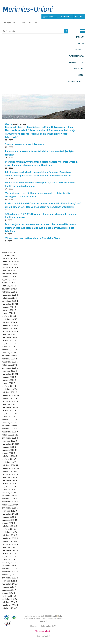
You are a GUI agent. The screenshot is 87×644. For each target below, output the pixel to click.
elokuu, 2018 (8, 523)
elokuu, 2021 (8, 416)
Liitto (81, 43)
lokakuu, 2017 (9, 553)
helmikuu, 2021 (10, 435)
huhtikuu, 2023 (9, 359)
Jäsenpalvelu (50, 17)
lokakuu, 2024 (9, 307)
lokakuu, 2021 (9, 410)
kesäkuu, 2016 (9, 596)
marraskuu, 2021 (10, 407)
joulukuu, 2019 (9, 477)
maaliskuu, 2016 (10, 605)
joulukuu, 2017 (9, 547)
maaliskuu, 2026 (10, 261)
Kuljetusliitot (25, 23)
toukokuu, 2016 (10, 599)
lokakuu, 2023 (9, 340)
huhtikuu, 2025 (9, 292)
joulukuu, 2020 (9, 441)
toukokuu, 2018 (10, 532)
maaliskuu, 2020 (10, 468)
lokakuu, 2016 (9, 587)
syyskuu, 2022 (9, 380)
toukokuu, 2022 (10, 389)
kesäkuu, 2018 (9, 529)
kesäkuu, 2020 (9, 459)
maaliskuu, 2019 (10, 502)
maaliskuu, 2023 (10, 362)
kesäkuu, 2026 (9, 252)
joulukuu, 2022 (9, 371)
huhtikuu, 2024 (9, 322)
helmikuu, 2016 (10, 608)
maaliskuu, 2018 (10, 538)
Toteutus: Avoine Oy (43, 631)
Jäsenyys (79, 50)
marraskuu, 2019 (11, 480)
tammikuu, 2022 (10, 401)
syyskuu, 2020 (10, 450)
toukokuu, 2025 (10, 289)
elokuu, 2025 (8, 283)
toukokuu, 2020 (10, 462)
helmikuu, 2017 (10, 575)
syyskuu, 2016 (9, 590)
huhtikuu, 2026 (9, 258)
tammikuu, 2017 (10, 578)
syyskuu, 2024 (9, 310)
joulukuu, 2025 (9, 270)
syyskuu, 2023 (9, 343)
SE (36, 23)
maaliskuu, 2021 (10, 432)
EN (43, 23)
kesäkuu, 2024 (9, 316)
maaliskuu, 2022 (10, 395)
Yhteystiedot (10, 23)
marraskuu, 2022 (10, 374)
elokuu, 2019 (8, 489)
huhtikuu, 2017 (9, 569)
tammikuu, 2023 (10, 368)
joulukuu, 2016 (9, 581)
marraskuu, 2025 (10, 273)
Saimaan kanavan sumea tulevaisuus (25, 144)
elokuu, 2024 (8, 313)
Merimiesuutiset (76, 81)
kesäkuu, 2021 (10, 423)
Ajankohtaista (76, 56)
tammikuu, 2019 (10, 508)
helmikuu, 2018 (10, 541)
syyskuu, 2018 (10, 520)
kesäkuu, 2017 (9, 562)
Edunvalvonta (76, 62)
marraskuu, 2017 (10, 550)
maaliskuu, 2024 (10, 325)
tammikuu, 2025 (10, 301)
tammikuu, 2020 (10, 474)
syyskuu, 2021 (10, 413)
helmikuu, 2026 (10, 264)
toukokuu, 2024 (10, 319)
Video (81, 75)
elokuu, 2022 (8, 383)
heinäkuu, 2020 (10, 456)
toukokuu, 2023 (10, 356)
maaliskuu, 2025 (10, 295)
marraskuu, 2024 (10, 304)
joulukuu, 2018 (9, 511)
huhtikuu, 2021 (9, 429)
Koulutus (79, 69)
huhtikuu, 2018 (9, 535)
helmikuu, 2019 (10, 505)
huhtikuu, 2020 (10, 465)
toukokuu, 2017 (10, 565)
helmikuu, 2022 (10, 398)
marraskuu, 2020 (11, 444)
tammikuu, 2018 (10, 544)
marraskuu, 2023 (10, 337)
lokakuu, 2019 (9, 483)
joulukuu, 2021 (9, 404)
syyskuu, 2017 (9, 556)
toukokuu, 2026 (10, 255)
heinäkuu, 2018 (10, 526)
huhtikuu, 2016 (9, 602)
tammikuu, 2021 (10, 438)
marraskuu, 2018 (10, 514)
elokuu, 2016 (8, 593)
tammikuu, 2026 (10, 267)
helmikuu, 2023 (10, 365)
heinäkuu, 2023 (10, 350)
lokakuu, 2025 (9, 276)
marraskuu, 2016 (10, 584)
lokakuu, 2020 (9, 447)
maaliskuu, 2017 (10, 572)
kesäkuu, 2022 (9, 386)
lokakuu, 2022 (9, 377)
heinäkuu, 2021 (10, 419)
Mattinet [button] (79, 17)
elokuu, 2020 (8, 453)
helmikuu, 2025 (10, 298)
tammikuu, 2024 (10, 331)
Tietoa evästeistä (43, 636)
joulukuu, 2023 (9, 334)
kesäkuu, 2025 (9, 286)
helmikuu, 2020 (10, 471)
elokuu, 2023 (8, 346)
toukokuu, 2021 (10, 426)
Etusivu (80, 37)
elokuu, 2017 (8, 559)
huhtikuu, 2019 (9, 499)
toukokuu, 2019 (10, 496)
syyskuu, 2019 (9, 486)
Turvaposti (66, 17)
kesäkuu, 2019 (9, 492)
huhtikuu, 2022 (9, 392)
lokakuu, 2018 (9, 517)
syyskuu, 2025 (9, 280)
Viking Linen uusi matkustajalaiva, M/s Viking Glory (33, 238)
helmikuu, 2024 (10, 328)
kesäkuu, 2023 (9, 353)
